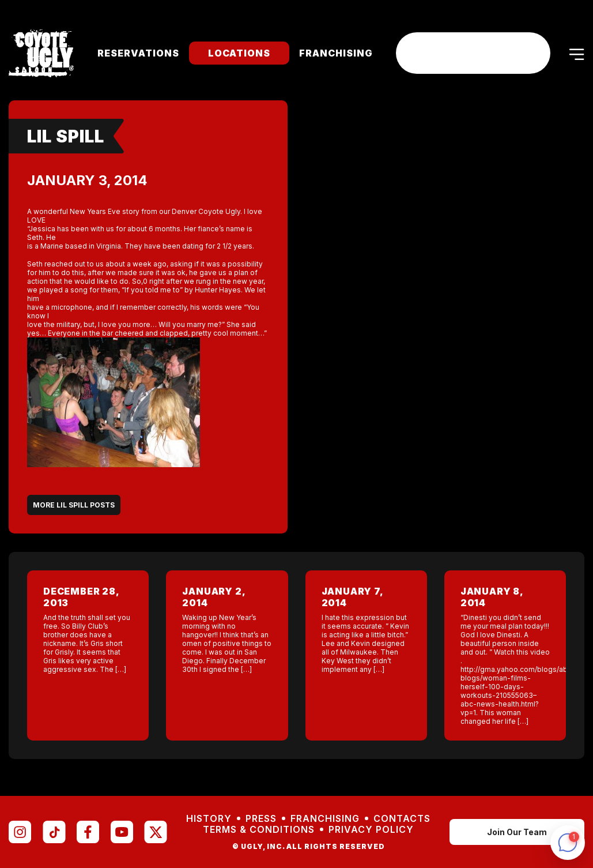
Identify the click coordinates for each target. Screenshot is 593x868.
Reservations (138, 53)
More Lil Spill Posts (74, 505)
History (209, 819)
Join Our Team (517, 832)
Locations (239, 53)
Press (261, 819)
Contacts (402, 819)
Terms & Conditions (259, 830)
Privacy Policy (371, 830)
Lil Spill (66, 136)
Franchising (336, 53)
